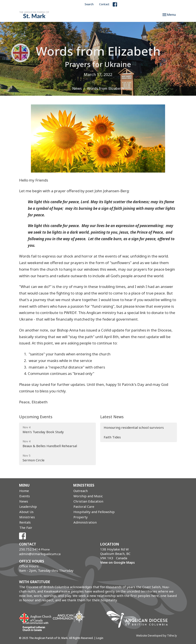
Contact (104, 4)
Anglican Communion (69, 617)
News (77, 88)
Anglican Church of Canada (35, 617)
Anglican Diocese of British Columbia (139, 620)
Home (24, 491)
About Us (26, 512)
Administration (85, 522)
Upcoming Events (36, 417)
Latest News (112, 417)
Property (81, 517)
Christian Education (88, 501)
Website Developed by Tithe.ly (157, 635)
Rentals (25, 522)
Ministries (27, 517)
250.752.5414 (30, 549)
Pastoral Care (84, 506)
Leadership (28, 506)
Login (100, 638)
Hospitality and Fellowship (94, 512)
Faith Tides (112, 437)
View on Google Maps (118, 562)
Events (25, 496)
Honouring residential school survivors (134, 427)
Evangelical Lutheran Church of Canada (34, 627)
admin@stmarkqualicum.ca (40, 554)
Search (89, 4)
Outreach (81, 491)
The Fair (26, 528)
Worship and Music (88, 496)
